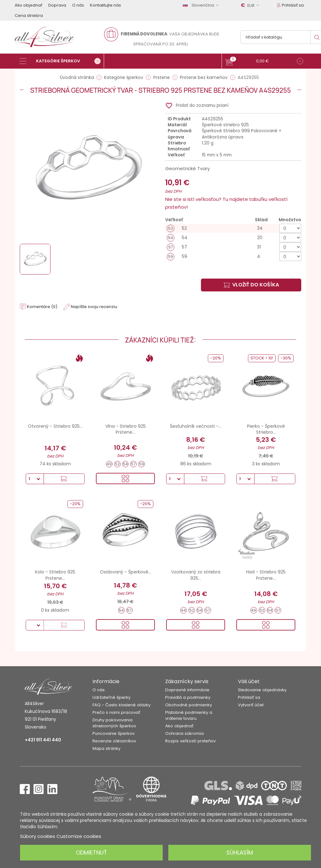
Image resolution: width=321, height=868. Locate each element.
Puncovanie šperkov (113, 733)
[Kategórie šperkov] (62, 61)
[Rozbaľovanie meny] (251, 5)
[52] (233, 228)
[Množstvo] (290, 228)
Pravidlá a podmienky (188, 697)
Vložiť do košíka (251, 285)
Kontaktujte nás (105, 5)
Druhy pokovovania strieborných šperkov (114, 723)
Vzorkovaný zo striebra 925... (196, 575)
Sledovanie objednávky (262, 690)
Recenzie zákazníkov (114, 741)
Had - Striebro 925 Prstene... (266, 575)
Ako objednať (29, 5)
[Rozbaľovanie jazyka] (202, 5)
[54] (233, 238)
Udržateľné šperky (111, 697)
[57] (233, 247)
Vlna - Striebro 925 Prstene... (126, 429)
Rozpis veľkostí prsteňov (190, 741)
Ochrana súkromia (184, 733)
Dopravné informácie (187, 690)
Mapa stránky (106, 748)
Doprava (57, 5)
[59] (233, 256)
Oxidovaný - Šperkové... (126, 572)
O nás (78, 5)
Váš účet (249, 681)
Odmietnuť (91, 852)
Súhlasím (240, 852)
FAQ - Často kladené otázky (121, 705)
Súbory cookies (38, 836)
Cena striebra (29, 16)
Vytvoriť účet (251, 705)
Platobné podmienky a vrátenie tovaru (189, 715)
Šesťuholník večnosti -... (196, 426)
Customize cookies (79, 836)
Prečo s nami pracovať (116, 712)
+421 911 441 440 (43, 740)
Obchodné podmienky (189, 705)
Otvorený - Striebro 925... (55, 426)
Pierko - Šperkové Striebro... (266, 429)
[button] (264, 62)
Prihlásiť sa (249, 697)
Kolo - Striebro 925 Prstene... (55, 575)
